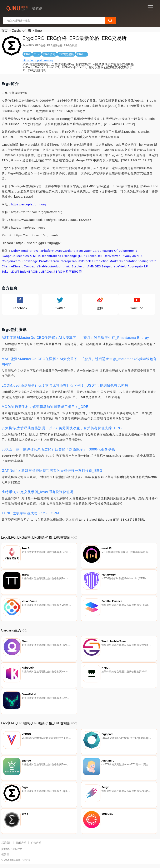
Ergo (39, 272)
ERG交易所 (64, 272)
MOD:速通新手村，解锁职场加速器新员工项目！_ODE (45, 407)
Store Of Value (116, 251)
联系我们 (6, 845)
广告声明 (36, 845)
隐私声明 (21, 845)
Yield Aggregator (132, 266)
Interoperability (71, 261)
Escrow (54, 261)
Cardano (99, 251)
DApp (59, 251)
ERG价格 (49, 272)
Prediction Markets (107, 261)
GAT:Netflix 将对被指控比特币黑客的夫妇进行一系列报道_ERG (52, 471)
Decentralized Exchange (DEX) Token (69, 256)
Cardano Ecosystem (78, 251)
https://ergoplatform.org (38, 60)
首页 (4, 31)
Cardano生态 (21, 31)
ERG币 (77, 272)
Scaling (143, 261)
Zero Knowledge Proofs (31, 261)
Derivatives (112, 256)
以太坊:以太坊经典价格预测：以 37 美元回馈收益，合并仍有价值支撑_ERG (62, 428)
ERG (32, 272)
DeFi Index (20, 272)
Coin (14, 251)
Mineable (25, 251)
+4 (40, 251)
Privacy (126, 256)
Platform (48, 251)
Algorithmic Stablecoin (71, 266)
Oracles (88, 261)
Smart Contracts (26, 266)
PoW (35, 251)
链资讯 (26, 862)
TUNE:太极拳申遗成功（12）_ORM (30, 513)
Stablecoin (46, 266)
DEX (98, 266)
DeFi (100, 256)
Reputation (130, 261)
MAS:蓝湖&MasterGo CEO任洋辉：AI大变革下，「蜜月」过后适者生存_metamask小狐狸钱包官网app (79, 362)
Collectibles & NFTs (26, 256)
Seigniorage (110, 266)
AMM (91, 266)
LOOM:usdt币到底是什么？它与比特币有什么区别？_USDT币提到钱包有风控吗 (65, 385)
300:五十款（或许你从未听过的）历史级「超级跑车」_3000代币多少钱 (58, 449)
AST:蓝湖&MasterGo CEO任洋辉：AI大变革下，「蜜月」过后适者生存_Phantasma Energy (75, 338)
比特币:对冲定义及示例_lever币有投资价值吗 (37, 492)
